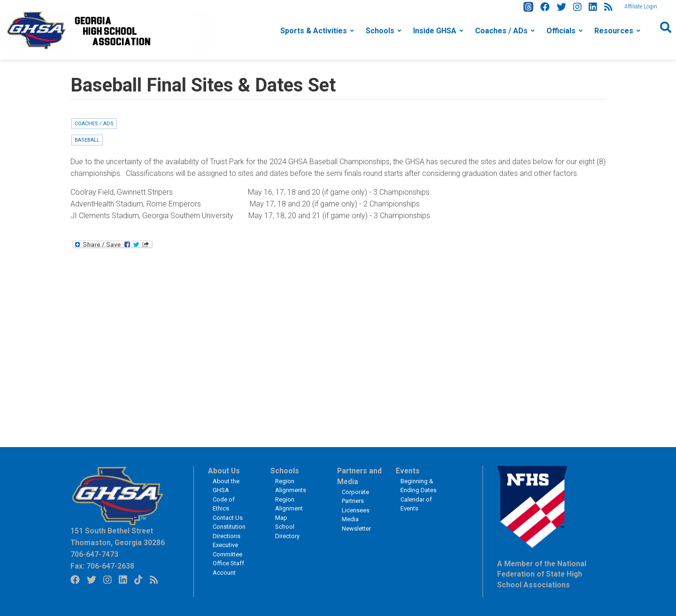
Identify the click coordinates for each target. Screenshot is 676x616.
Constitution (229, 527)
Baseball (87, 140)
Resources (614, 31)
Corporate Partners (355, 497)
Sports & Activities (314, 31)
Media (350, 519)
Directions (227, 536)
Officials (561, 31)
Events (408, 471)
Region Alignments (291, 486)
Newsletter (356, 529)
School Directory (287, 531)
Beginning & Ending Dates (419, 486)
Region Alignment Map (289, 509)
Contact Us (228, 518)
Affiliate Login (641, 7)
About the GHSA (226, 486)
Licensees (356, 510)
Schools (380, 31)
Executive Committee (227, 550)
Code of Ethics (224, 504)
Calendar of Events (416, 504)
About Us (224, 471)
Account (224, 573)
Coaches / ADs (501, 31)
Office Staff (228, 563)
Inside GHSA (435, 31)
